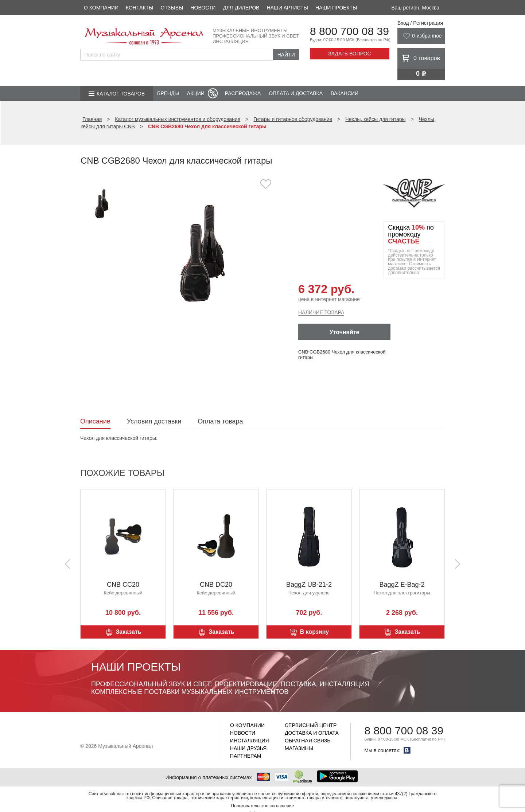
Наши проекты (336, 8)
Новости (203, 8)
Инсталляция (250, 741)
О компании (101, 8)
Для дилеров (241, 8)
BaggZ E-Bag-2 (402, 585)
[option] (203, 253)
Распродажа (243, 93)
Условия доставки (154, 421)
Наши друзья (248, 748)
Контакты (140, 8)
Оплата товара (220, 421)
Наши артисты (287, 8)
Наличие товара (321, 312)
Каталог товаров (121, 94)
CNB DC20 (216, 585)
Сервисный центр (311, 725)
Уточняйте (345, 332)
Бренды (168, 93)
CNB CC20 (123, 585)
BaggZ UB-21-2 (309, 585)
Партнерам (246, 756)
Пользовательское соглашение (263, 806)
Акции (196, 93)
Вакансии (345, 93)
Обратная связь (308, 741)
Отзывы (172, 8)
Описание (95, 421)
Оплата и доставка (296, 93)
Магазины (299, 748)
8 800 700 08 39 (349, 31)
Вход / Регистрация (420, 23)
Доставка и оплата (312, 733)
